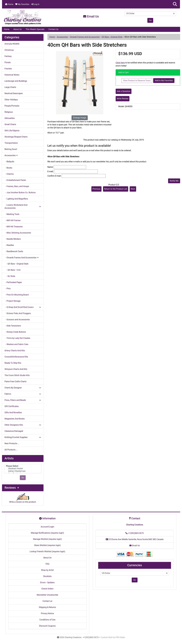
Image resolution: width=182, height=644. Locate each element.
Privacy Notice (47, 613)
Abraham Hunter (23, 469)
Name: (50, 167)
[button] (175, 4)
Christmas (9, 50)
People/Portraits (12, 106)
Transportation (11, 143)
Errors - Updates (47, 582)
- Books (8, 168)
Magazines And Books (15, 419)
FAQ (47, 564)
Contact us (47, 601)
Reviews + (12, 488)
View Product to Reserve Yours (137, 80)
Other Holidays (11, 100)
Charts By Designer (23, 388)
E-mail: (50, 171)
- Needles (9, 245)
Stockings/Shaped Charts (16, 137)
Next (133, 189)
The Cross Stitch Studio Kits (17, 375)
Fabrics (23, 394)
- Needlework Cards (14, 251)
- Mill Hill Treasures (14, 227)
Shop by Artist (47, 570)
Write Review (123, 99)
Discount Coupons (47, 626)
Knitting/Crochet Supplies (23, 437)
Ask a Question (124, 91)
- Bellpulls (9, 162)
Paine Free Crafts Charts (15, 382)
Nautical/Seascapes (14, 93)
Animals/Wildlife (12, 44)
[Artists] (23, 469)
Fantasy (8, 56)
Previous (96, 189)
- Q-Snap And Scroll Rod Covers (23, 307)
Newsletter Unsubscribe (47, 595)
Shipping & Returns (47, 607)
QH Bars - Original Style (112, 37)
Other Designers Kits (23, 425)
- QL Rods (10, 276)
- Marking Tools (12, 214)
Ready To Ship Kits (13, 363)
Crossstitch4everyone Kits (16, 357)
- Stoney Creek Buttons (15, 332)
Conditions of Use (47, 620)
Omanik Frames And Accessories (85, 37)
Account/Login (47, 527)
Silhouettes (10, 118)
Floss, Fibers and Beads (23, 400)
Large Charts (10, 87)
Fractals (8, 69)
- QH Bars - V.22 (13, 270)
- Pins (8, 289)
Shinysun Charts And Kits (16, 369)
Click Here (120, 63)
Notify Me (174, 181)
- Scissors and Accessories (17, 320)
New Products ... (12, 443)
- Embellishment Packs (15, 180)
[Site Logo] (32, 17)
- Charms (9, 174)
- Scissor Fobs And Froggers (18, 313)
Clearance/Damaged (14, 431)
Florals (8, 62)
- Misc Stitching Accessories (18, 233)
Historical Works (12, 75)
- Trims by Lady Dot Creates (17, 338)
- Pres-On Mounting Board (17, 295)
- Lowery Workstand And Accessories (23, 206)
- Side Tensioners (13, 326)
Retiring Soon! (11, 149)
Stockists (47, 576)
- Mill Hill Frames (13, 220)
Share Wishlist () (47, 545)
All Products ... (11, 450)
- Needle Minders (13, 239)
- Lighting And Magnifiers (16, 199)
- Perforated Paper (13, 282)
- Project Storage (13, 301)
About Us (18, 29)
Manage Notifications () (47, 533)
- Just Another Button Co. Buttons (20, 193)
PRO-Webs (120, 637)
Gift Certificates (12, 406)
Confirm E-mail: (54, 176)
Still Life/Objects (12, 131)
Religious (9, 112)
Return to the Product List (116, 189)
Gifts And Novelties (13, 412)
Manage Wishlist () (47, 539)
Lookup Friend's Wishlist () (47, 551)
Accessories (62, 37)
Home (9, 4)
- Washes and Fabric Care (16, 344)
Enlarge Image (80, 118)
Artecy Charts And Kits (15, 351)
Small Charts (10, 124)
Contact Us (53, 29)
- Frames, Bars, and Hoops (17, 186)
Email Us (91, 16)
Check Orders (47, 589)
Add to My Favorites (164, 80)
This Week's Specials (35, 29)
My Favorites (22, 4)
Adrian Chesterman (23, 471)
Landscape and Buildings (16, 81)
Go (150, 20)
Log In (35, 4)
